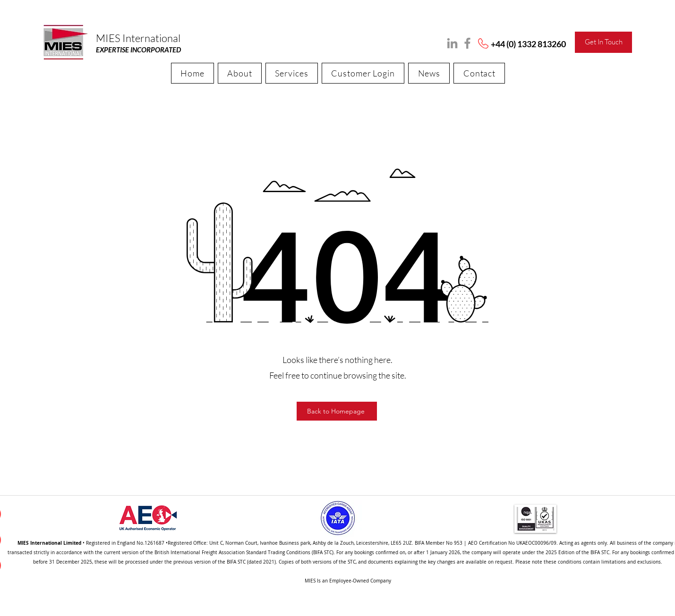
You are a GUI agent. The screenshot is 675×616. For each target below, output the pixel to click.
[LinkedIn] (452, 43)
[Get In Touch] (603, 42)
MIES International (138, 38)
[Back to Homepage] (337, 411)
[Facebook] (467, 43)
